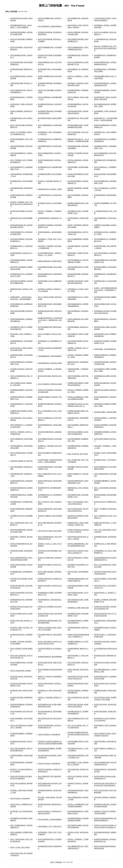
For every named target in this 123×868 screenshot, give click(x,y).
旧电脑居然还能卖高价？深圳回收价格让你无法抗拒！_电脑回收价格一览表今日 (50, 320)
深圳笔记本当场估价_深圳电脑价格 (49, 764)
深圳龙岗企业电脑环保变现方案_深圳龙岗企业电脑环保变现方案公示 (78, 734)
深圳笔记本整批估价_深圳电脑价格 (49, 734)
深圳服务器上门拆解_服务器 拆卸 (78, 608)
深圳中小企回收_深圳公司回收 (20, 847)
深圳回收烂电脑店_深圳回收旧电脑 (105, 412)
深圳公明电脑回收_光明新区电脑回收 (50, 26)
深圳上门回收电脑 (56, 862)
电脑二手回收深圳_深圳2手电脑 (78, 454)
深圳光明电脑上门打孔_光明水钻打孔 (50, 826)
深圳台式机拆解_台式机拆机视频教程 (50, 819)
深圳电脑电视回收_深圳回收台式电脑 (50, 363)
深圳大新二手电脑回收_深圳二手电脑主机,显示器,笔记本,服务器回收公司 (105, 48)
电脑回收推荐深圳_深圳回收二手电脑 (50, 189)
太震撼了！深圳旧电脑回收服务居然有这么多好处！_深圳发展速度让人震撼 (106, 290)
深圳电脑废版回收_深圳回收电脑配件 (50, 356)
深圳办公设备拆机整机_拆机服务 (21, 671)
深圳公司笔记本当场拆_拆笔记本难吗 (50, 531)
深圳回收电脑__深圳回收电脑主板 (105, 349)
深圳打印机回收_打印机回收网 (20, 798)
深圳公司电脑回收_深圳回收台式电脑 (50, 384)
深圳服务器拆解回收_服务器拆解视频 (50, 657)
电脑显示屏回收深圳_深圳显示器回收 (50, 261)
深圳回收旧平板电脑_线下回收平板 (21, 461)
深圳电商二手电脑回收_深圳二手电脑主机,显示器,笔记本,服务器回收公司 (22, 204)
